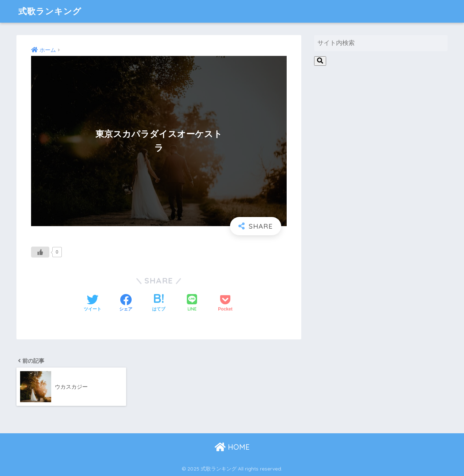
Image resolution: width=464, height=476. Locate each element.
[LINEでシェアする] (192, 303)
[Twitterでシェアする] (93, 304)
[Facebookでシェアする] (126, 304)
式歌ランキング (50, 11)
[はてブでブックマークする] (159, 304)
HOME (232, 447)
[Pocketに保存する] (225, 304)
